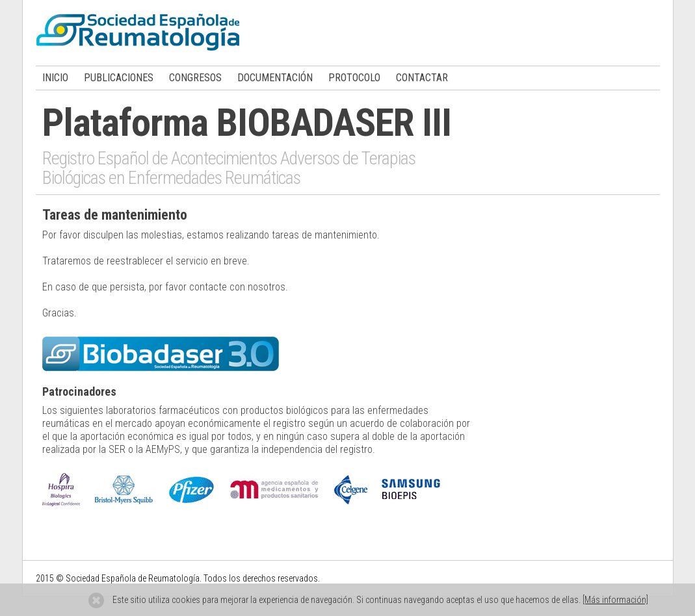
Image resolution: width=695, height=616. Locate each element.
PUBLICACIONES (119, 78)
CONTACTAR (422, 78)
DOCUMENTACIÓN (275, 78)
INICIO (55, 78)
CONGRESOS (195, 78)
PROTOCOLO (354, 78)
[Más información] (615, 600)
